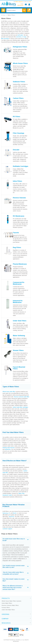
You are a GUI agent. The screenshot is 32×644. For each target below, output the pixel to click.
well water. (20, 35)
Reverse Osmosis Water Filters (10, 605)
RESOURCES (6, 623)
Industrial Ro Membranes (18, 302)
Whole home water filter (9, 392)
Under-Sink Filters (20, 321)
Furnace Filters (6, 608)
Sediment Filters (19, 82)
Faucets (16, 233)
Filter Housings (19, 133)
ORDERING (5, 614)
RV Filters (17, 117)
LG (9, 513)
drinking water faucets (8, 448)
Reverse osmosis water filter (22, 397)
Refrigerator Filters (20, 47)
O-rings (24, 37)
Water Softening (19, 336)
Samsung (5, 513)
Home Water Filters (7, 603)
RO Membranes (19, 216)
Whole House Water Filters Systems (11, 601)
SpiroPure (12, 517)
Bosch (15, 513)
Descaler (16, 150)
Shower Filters (18, 350)
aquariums (8, 449)
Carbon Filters (18, 98)
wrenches (19, 37)
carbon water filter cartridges (20, 407)
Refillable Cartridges (21, 166)
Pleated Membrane (20, 264)
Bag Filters (17, 247)
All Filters (3, 15)
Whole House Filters (20, 63)
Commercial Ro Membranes (19, 283)
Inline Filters (17, 181)
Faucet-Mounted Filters (19, 368)
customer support (7, 529)
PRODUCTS (6, 598)
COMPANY (5, 618)
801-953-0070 (20, 5)
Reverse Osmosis (19, 198)
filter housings (5, 39)
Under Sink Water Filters (8, 610)
